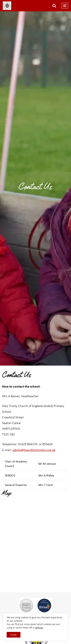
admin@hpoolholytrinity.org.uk (34, 450)
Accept (14, 635)
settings (39, 628)
